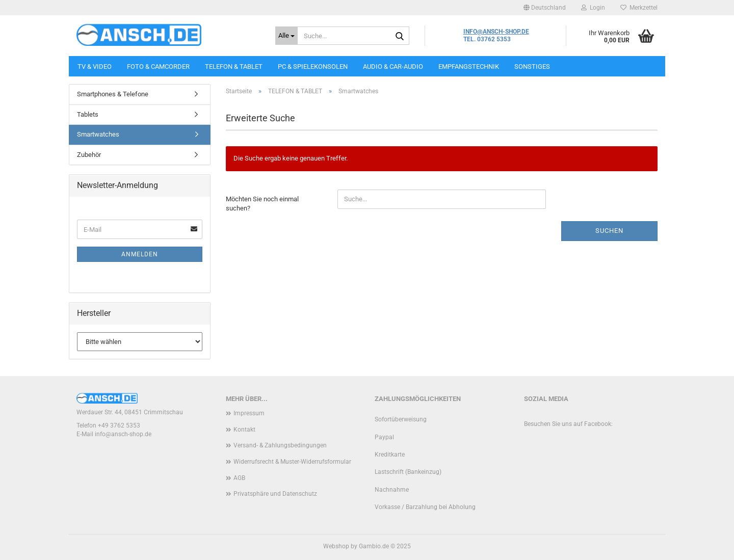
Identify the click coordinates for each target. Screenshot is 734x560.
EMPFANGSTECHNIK (469, 66)
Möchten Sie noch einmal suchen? (262, 204)
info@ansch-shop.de (123, 434)
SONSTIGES (532, 66)
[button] (545, 8)
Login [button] (593, 8)
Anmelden (140, 254)
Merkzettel (639, 8)
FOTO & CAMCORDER (158, 66)
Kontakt (244, 430)
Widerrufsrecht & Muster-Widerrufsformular (292, 462)
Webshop (336, 546)
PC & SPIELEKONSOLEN (313, 66)
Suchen (609, 231)
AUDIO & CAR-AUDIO (393, 66)
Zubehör (89, 155)
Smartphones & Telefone (113, 94)
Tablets (88, 114)
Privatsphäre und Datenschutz (275, 494)
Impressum (249, 413)
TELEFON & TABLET (234, 66)
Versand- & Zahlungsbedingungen (280, 445)
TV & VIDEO (95, 66)
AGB (239, 478)
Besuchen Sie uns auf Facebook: (568, 424)
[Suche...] (286, 36)
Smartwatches (98, 134)
